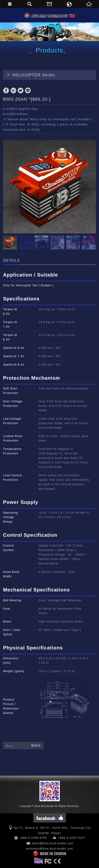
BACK (23, 745)
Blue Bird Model (50, 15)
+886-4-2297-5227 (72, 838)
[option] (49, 187)
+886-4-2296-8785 (33, 838)
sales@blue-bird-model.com (53, 843)
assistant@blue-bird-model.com (50, 849)
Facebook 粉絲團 (50, 818)
